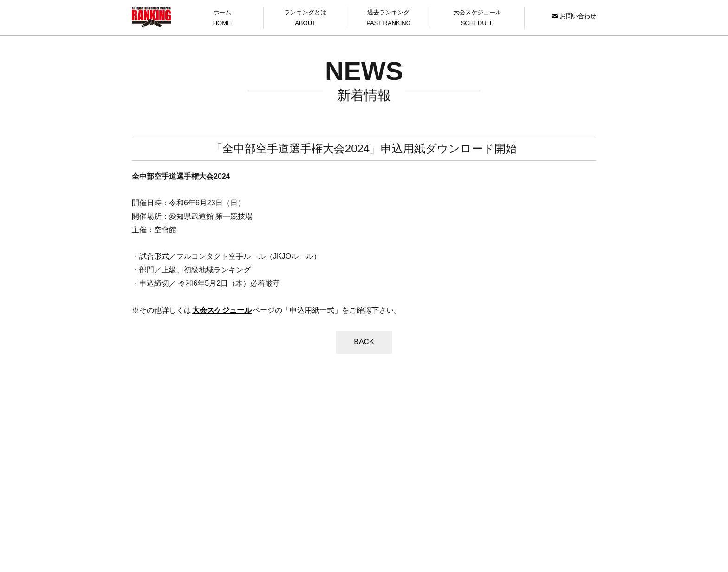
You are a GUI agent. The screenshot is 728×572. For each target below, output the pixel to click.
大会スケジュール (477, 19)
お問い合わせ (574, 16)
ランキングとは (305, 19)
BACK (364, 342)
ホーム (222, 19)
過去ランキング (389, 19)
